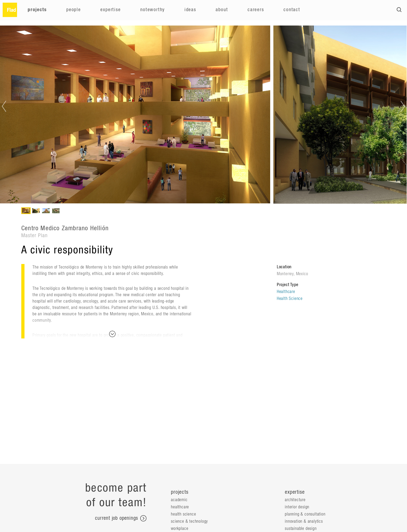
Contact (292, 10)
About (222, 10)
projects (180, 492)
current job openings (121, 518)
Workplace (180, 529)
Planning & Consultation (305, 514)
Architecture (295, 500)
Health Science (290, 299)
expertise (295, 492)
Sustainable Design (301, 529)
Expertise (110, 10)
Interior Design (297, 507)
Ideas (190, 10)
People (74, 10)
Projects (37, 10)
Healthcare (286, 292)
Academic (179, 500)
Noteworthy (153, 10)
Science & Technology (189, 521)
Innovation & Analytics (304, 521)
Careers (256, 10)
